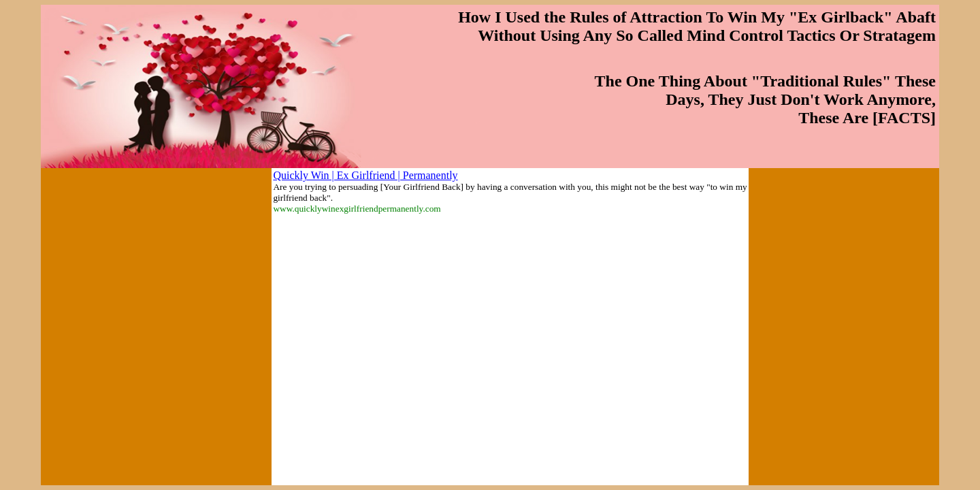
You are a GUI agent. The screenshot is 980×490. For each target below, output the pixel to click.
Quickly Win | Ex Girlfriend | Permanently (365, 175)
